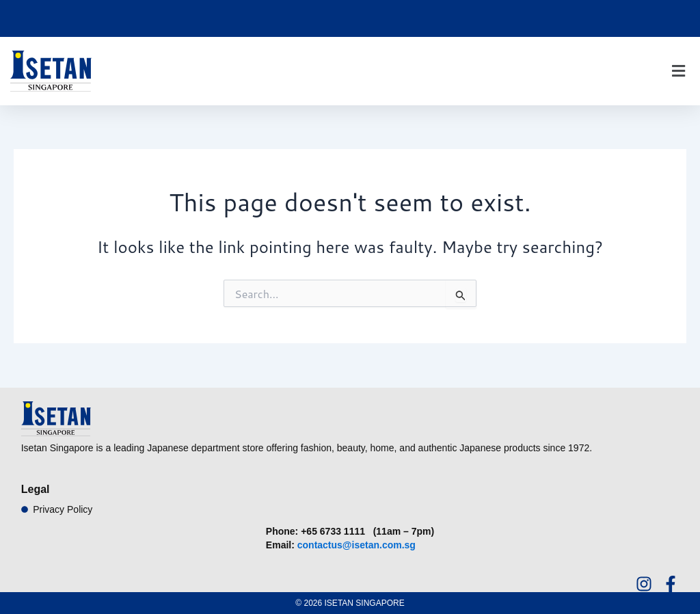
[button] (678, 71)
